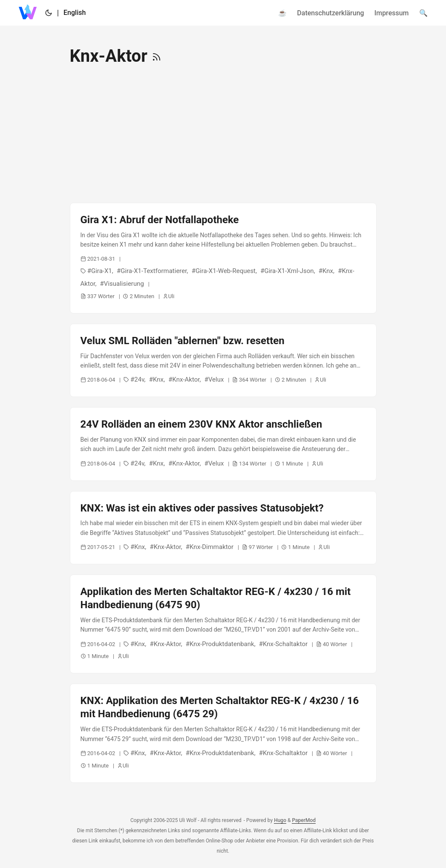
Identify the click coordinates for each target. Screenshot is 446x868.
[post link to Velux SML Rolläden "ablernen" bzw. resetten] (223, 360)
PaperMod (304, 820)
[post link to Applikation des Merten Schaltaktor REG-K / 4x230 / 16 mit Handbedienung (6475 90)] (223, 624)
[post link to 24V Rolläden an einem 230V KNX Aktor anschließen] (223, 444)
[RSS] (157, 56)
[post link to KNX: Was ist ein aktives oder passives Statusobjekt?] (223, 528)
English (75, 13)
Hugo (280, 820)
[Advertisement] (223, 135)
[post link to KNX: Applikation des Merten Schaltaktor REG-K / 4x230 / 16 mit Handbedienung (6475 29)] (223, 733)
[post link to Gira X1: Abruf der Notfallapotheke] (223, 258)
